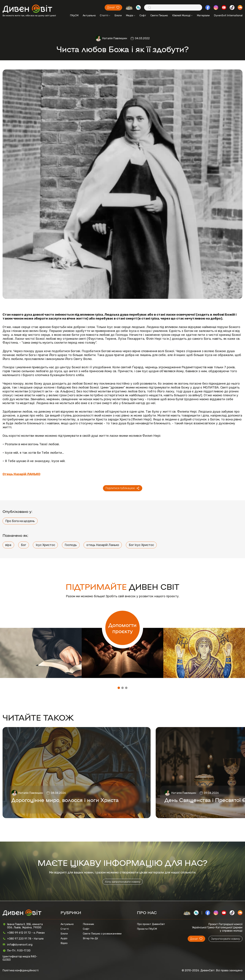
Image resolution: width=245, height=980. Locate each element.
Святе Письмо (159, 15)
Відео (64, 943)
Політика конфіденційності (21, 970)
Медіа (131, 15)
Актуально (89, 15)
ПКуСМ (74, 15)
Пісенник (88, 924)
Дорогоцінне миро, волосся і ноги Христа (65, 800)
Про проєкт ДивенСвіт (151, 924)
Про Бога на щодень (20, 521)
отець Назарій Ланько (103, 545)
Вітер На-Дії (90, 938)
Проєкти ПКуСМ (147, 929)
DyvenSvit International (228, 15)
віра (8, 545)
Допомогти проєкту (122, 628)
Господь (71, 545)
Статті (105, 15)
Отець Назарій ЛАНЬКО (21, 474)
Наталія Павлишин (115, 38)
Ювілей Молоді (182, 15)
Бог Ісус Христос (141, 545)
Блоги (118, 15)
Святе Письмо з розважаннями (102, 934)
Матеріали (203, 15)
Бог (23, 545)
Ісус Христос (45, 545)
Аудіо (64, 938)
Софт (143, 15)
